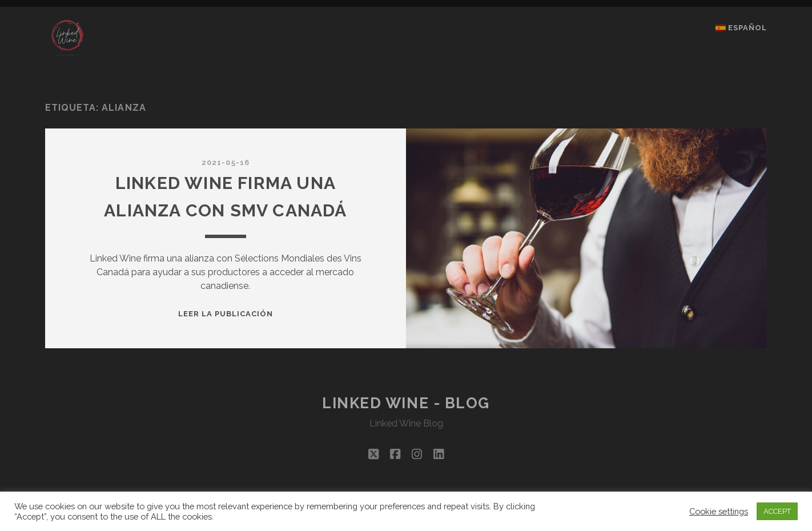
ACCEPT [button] (777, 511)
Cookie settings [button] (719, 511)
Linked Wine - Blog (406, 403)
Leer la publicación (226, 314)
